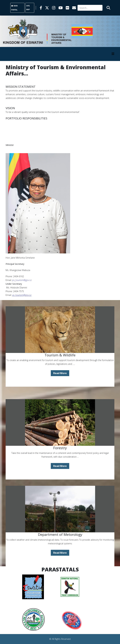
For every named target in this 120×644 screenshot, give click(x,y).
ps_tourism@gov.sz (22, 280)
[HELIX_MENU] (113, 54)
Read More (60, 373)
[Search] (90, 8)
